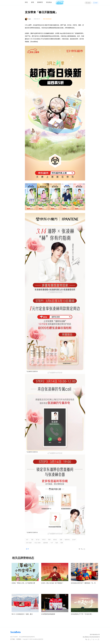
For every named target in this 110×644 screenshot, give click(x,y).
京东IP (74, 540)
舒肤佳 (55, 540)
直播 (61, 540)
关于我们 (13, 639)
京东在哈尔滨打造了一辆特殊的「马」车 (83, 583)
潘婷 (49, 540)
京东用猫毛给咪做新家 (48, 614)
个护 (52, 543)
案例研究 (40, 2)
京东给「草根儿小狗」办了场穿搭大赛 (23, 583)
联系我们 (19, 639)
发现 (32, 2)
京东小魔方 (29, 543)
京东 (27, 540)
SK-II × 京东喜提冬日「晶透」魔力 (22, 614)
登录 (96, 3)
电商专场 (67, 540)
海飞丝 (38, 540)
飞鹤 (32, 540)
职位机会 (49, 2)
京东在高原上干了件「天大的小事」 (82, 614)
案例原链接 (48, 19)
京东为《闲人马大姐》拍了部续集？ (52, 583)
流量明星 (45, 543)
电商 (57, 543)
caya (29, 19)
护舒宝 (44, 540)
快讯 (26, 2)
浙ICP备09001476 (95, 635)
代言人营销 (37, 543)
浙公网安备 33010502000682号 (91, 637)
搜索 (89, 3)
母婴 (62, 543)
